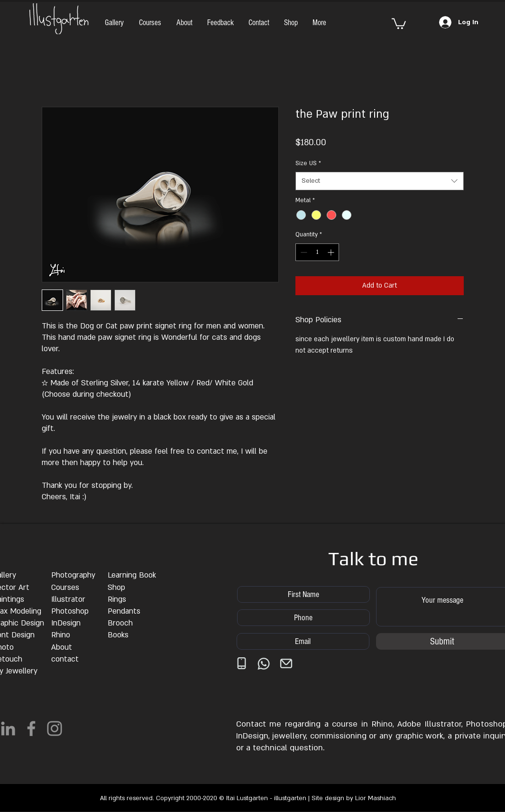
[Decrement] (303, 252)
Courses (65, 588)
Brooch (120, 623)
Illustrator (68, 599)
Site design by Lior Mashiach (354, 798)
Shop (116, 588)
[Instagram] (55, 728)
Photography (73, 575)
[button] (399, 23)
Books (118, 635)
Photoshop (70, 611)
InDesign (66, 623)
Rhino (61, 635)
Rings (117, 599)
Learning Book (132, 575)
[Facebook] (31, 728)
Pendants (124, 611)
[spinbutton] (317, 252)
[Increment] (332, 252)
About (62, 647)
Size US (308, 163)
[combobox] (380, 181)
